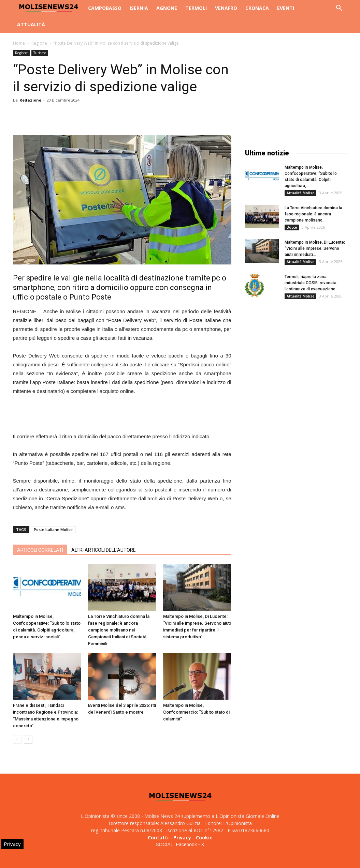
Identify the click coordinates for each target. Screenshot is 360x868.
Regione (39, 43)
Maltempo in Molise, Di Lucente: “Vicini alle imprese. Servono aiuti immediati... (315, 248)
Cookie (204, 837)
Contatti (158, 837)
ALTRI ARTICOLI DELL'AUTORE (104, 550)
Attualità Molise (300, 193)
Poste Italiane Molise (53, 529)
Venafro (226, 8)
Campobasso (105, 8)
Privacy (182, 837)
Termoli (196, 8)
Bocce (292, 227)
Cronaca (257, 8)
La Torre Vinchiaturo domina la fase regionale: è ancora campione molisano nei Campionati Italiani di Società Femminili (119, 630)
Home (19, 43)
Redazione (30, 100)
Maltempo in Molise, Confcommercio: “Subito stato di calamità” (196, 712)
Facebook (186, 844)
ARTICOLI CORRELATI (40, 550)
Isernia (139, 8)
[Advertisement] (122, 415)
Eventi (286, 8)
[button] (339, 9)
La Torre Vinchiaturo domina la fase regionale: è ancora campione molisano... (313, 214)
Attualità (31, 24)
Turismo (40, 53)
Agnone (167, 8)
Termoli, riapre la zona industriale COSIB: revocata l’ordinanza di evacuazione (311, 283)
